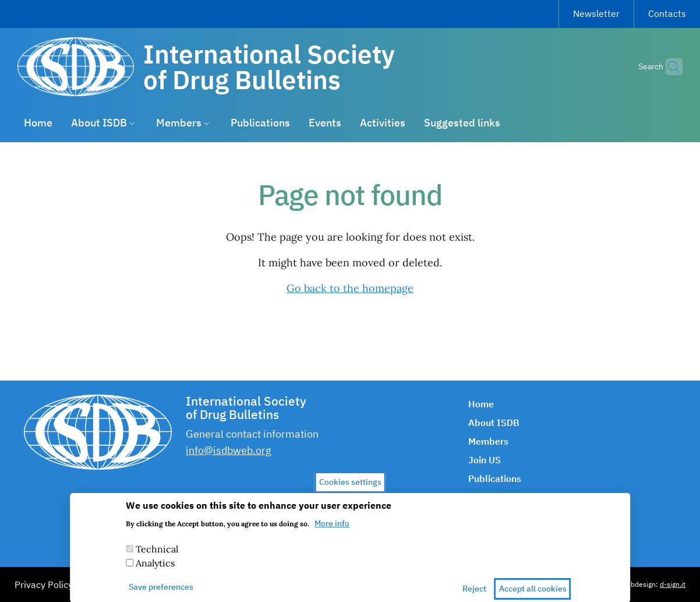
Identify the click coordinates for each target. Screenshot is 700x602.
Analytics (155, 570)
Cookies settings (350, 489)
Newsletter (596, 13)
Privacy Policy (44, 585)
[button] (669, 67)
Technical (157, 556)
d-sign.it (673, 584)
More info (332, 530)
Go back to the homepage (350, 288)
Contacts (667, 13)
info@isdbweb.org (229, 450)
